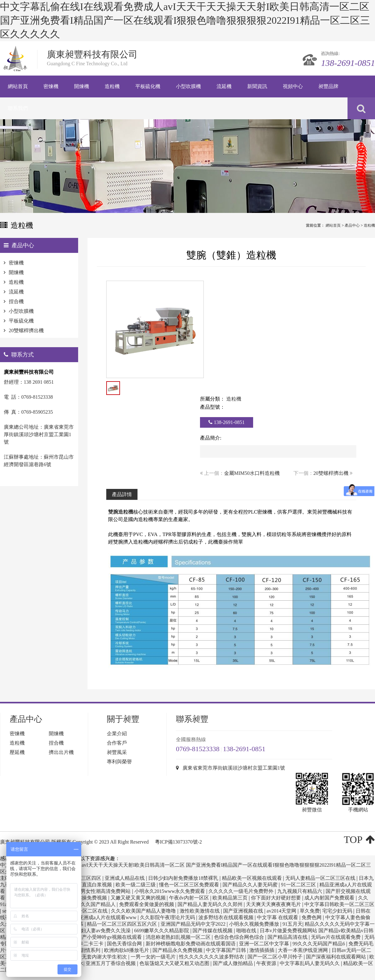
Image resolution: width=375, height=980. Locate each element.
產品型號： (212, 407)
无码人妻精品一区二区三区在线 (321, 878)
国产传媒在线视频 (213, 931)
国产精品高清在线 (288, 937)
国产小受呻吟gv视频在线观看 (110, 937)
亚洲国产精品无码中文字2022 (194, 924)
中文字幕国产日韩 (227, 950)
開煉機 (16, 272)
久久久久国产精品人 (94, 904)
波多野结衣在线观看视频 (227, 917)
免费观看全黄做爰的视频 (147, 904)
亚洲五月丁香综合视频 (111, 963)
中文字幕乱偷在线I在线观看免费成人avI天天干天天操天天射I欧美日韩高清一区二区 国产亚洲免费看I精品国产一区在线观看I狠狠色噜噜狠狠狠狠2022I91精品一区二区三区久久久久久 (185, 20)
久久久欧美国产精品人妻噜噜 (144, 911)
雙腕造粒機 (121, 512)
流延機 (16, 292)
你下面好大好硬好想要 (277, 898)
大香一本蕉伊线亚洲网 (303, 950)
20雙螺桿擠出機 (331, 473)
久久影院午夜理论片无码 (168, 917)
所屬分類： (212, 399)
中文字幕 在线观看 (278, 917)
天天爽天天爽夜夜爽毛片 (274, 904)
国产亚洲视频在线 (244, 911)
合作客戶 (117, 743)
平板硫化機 (21, 321)
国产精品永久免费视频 (178, 950)
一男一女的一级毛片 (154, 957)
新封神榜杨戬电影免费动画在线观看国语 (191, 944)
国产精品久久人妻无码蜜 (251, 885)
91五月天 (292, 924)
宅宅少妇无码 (338, 911)
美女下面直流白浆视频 (87, 885)
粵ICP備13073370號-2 (178, 842)
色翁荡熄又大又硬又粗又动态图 (175, 963)
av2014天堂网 (282, 911)
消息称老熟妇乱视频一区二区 (179, 937)
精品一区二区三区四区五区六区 (122, 924)
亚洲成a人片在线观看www (108, 917)
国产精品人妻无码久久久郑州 (211, 904)
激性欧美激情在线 (200, 911)
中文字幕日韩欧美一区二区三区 (339, 904)
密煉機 (16, 263)
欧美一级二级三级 (136, 885)
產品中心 (352, 225)
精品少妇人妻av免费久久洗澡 (99, 931)
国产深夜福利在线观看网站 (337, 957)
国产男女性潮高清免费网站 (101, 891)
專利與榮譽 (119, 762)
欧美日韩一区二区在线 (83, 911)
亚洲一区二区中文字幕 (265, 944)
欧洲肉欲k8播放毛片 (127, 950)
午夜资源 (267, 963)
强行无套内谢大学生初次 (100, 957)
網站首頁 (333, 225)
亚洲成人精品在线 (125, 878)
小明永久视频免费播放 (255, 924)
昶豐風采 (117, 752)
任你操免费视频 (90, 898)
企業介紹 (117, 734)
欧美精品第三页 (231, 898)
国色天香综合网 (125, 944)
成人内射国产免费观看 (330, 898)
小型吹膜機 (21, 311)
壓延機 (17, 752)
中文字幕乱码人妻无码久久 (310, 963)
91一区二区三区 (299, 885)
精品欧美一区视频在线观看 (252, 878)
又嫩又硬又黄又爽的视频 (139, 898)
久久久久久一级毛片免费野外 (242, 891)
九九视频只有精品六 (300, 891)
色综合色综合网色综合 (240, 937)
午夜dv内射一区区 (190, 898)
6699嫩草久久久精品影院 (162, 931)
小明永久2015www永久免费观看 (170, 891)
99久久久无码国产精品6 (319, 944)
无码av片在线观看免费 (336, 937)
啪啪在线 (247, 931)
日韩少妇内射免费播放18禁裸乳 (184, 878)
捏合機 (16, 301)
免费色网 (312, 917)
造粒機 (369, 225)
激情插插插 (262, 950)
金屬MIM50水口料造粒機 (252, 473)
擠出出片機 (61, 752)
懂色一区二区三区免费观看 (190, 885)
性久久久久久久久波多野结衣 (212, 957)
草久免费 (310, 911)
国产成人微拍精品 (233, 963)
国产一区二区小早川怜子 (276, 957)
